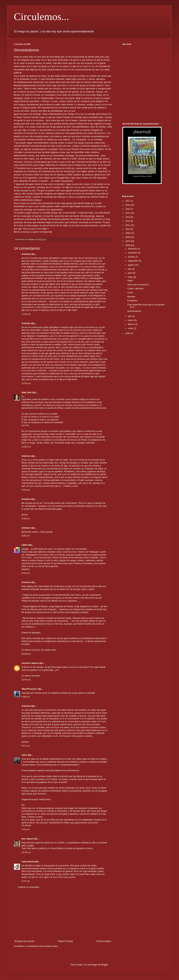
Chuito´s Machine (135, 289)
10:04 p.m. (26, 654)
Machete (131, 297)
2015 (128, 209)
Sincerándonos (134, 311)
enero (131, 328)
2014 (128, 213)
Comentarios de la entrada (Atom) (42, 946)
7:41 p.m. (26, 829)
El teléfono (132, 301)
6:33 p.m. (26, 573)
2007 (128, 241)
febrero (131, 324)
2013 (128, 217)
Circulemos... (41, 17)
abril (130, 316)
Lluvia (130, 293)
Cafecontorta (28, 862)
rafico (24, 755)
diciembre (133, 249)
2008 (128, 237)
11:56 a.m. (26, 447)
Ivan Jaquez (27, 839)
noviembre (133, 253)
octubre (132, 257)
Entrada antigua (104, 941)
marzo (131, 320)
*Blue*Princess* (29, 689)
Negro (130, 280)
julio (130, 269)
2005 (128, 333)
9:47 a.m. (26, 746)
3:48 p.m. (26, 519)
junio (130, 273)
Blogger (104, 965)
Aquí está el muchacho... (139, 285)
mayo (131, 277)
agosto (131, 265)
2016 (128, 205)
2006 (128, 245)
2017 (128, 201)
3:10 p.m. (26, 490)
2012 (128, 221)
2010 (128, 229)
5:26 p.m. (26, 536)
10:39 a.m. (26, 680)
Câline (25, 545)
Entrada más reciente (24, 941)
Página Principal (65, 941)
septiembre (133, 261)
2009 (128, 233)
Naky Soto (27, 392)
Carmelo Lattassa (30, 663)
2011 (128, 225)
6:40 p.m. (26, 697)
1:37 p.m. (26, 881)
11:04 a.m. (26, 314)
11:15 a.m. (26, 852)
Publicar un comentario (29, 887)
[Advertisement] (63, 914)
